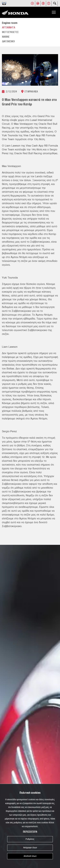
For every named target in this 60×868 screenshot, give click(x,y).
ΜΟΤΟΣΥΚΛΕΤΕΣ (10, 32)
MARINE (6, 37)
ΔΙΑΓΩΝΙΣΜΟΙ (8, 41)
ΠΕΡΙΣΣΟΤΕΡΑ (30, 832)
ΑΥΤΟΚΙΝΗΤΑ (9, 28)
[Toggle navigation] (54, 12)
